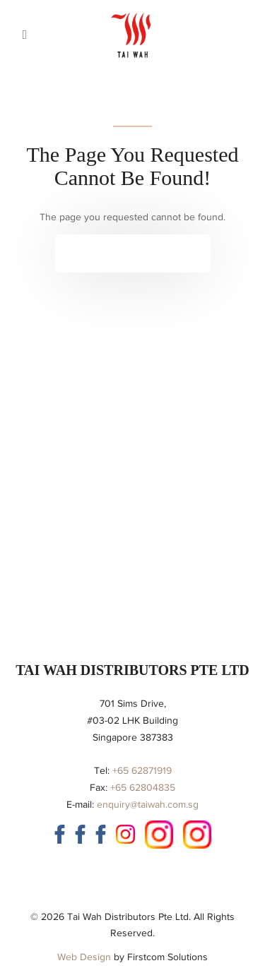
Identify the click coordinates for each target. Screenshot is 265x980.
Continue (122, 253)
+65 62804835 (143, 788)
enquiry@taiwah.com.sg (148, 805)
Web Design (84, 957)
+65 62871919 (142, 771)
